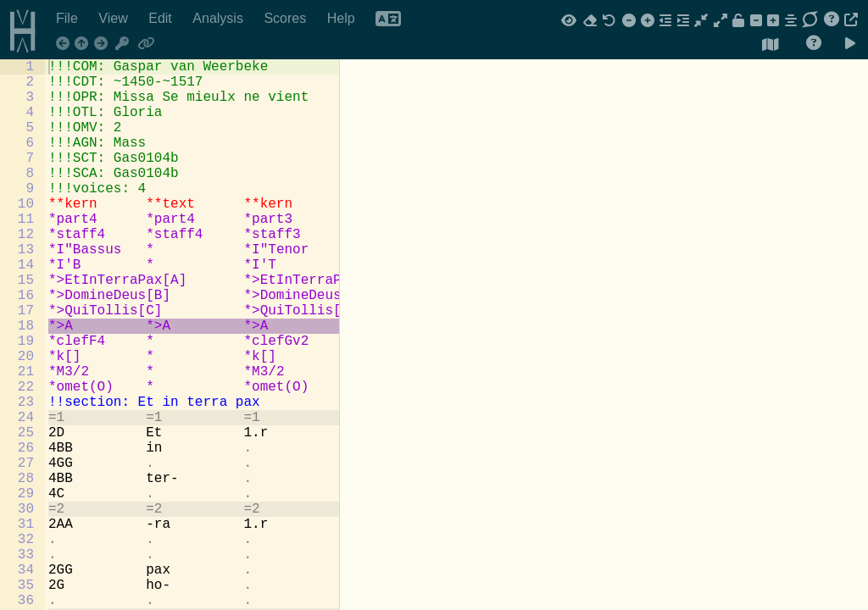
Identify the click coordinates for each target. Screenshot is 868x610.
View (115, 18)
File (69, 18)
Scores (287, 18)
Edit (162, 18)
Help (343, 18)
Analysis (220, 18)
